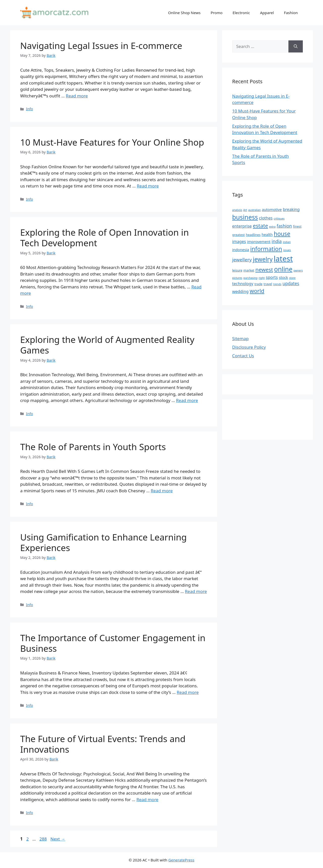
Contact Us (243, 356)
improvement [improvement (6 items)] (259, 241)
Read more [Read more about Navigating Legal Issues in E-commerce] (77, 96)
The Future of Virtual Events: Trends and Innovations (103, 744)
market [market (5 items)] (249, 270)
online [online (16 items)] (283, 269)
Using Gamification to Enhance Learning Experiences (103, 542)
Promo (217, 13)
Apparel (267, 13)
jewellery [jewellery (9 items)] (242, 260)
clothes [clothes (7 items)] (266, 218)
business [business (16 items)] (245, 217)
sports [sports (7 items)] (272, 277)
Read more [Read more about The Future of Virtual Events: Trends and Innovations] (147, 799)
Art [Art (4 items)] (245, 210)
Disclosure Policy (249, 347)
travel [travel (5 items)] (268, 284)
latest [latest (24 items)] (283, 259)
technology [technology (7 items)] (243, 284)
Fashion (291, 13)
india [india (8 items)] (277, 241)
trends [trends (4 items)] (277, 284)
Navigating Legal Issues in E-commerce (101, 46)
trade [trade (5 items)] (258, 284)
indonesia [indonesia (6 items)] (241, 250)
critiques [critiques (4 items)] (279, 219)
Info (30, 109)
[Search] (296, 46)
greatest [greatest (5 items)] (238, 235)
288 (44, 839)
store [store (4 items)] (292, 278)
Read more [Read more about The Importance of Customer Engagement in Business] (188, 692)
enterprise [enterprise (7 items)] (242, 226)
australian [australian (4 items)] (255, 210)
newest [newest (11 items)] (264, 269)
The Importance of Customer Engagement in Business (113, 643)
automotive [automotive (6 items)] (272, 209)
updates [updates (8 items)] (291, 283)
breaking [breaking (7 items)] (291, 209)
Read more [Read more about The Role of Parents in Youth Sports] (162, 491)
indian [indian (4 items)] (287, 242)
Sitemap (240, 338)
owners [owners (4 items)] (298, 270)
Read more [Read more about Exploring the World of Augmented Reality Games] (187, 400)
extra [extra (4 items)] (272, 227)
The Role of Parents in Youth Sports (93, 447)
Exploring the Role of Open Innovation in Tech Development (104, 238)
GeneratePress (181, 860)
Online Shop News (184, 13)
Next (58, 839)
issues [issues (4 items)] (287, 250)
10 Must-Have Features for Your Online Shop (112, 142)
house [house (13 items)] (282, 234)
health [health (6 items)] (267, 234)
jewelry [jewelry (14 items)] (263, 259)
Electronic (241, 13)
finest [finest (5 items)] (297, 226)
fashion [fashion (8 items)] (284, 226)
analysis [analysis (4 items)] (237, 210)
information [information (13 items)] (266, 249)
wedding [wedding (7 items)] (240, 291)
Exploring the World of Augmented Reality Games (107, 345)
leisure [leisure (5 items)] (237, 270)
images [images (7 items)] (239, 241)
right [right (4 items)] (262, 278)
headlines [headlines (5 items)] (253, 235)
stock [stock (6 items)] (283, 277)
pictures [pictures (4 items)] (237, 278)
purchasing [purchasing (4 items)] (251, 278)
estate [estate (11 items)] (260, 226)
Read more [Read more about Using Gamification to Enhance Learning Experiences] (196, 591)
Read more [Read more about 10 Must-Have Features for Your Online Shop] (148, 186)
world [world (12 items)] (257, 291)
